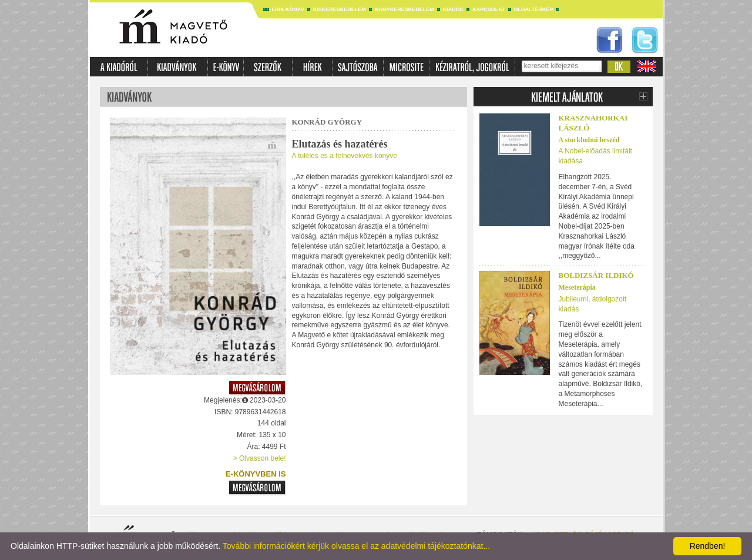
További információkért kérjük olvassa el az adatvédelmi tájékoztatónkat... (356, 546)
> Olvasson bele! (260, 458)
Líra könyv (288, 9)
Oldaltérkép (534, 9)
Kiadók (454, 9)
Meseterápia (577, 287)
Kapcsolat (489, 9)
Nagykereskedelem (404, 9)
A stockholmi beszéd (589, 140)
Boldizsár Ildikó (596, 275)
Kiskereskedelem (340, 9)
